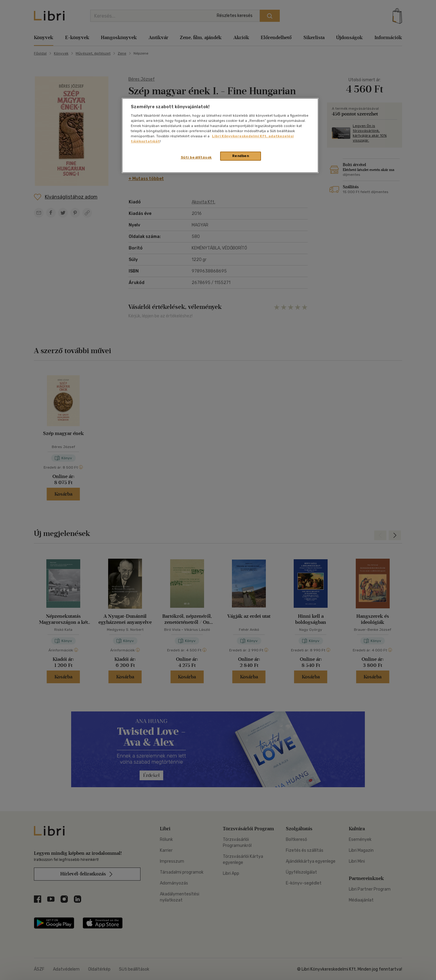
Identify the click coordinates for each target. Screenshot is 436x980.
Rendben (241, 156)
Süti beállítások (196, 157)
